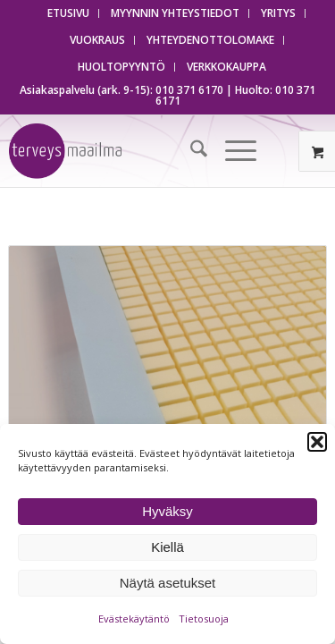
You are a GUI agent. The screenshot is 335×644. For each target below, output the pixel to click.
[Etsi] (190, 151)
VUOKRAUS (97, 40)
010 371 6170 (189, 90)
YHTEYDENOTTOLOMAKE (210, 40)
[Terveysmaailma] (121, 151)
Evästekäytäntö (134, 619)
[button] (317, 442)
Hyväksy (167, 511)
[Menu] (232, 151)
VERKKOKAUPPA (226, 67)
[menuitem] (69, 13)
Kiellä (167, 547)
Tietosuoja (204, 619)
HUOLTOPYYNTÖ (121, 67)
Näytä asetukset (168, 583)
